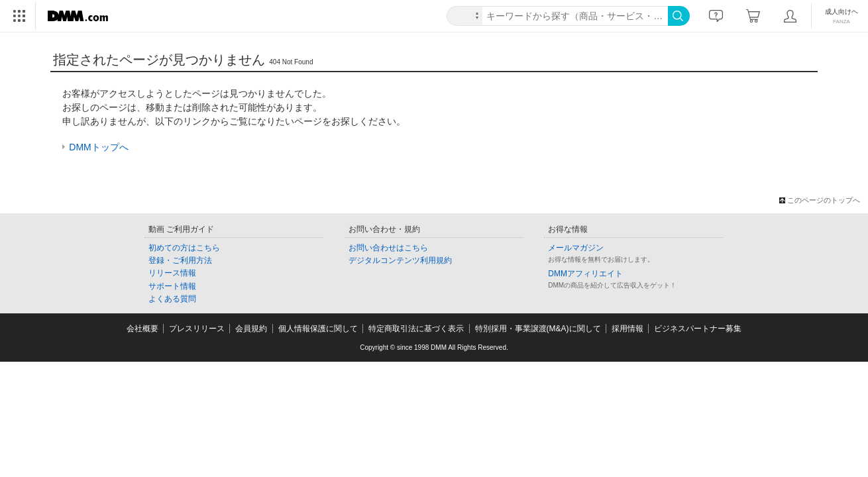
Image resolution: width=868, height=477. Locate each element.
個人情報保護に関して (318, 329)
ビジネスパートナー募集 (698, 329)
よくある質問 (172, 299)
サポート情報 (172, 286)
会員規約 (251, 329)
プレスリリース (197, 329)
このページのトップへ (824, 200)
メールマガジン (576, 248)
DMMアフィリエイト (585, 274)
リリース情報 (172, 273)
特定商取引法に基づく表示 (416, 329)
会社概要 (142, 329)
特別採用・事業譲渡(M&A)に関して (538, 329)
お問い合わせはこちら (388, 248)
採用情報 (627, 329)
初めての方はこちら (184, 248)
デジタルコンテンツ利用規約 (400, 260)
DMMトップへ (98, 147)
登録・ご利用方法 (180, 260)
